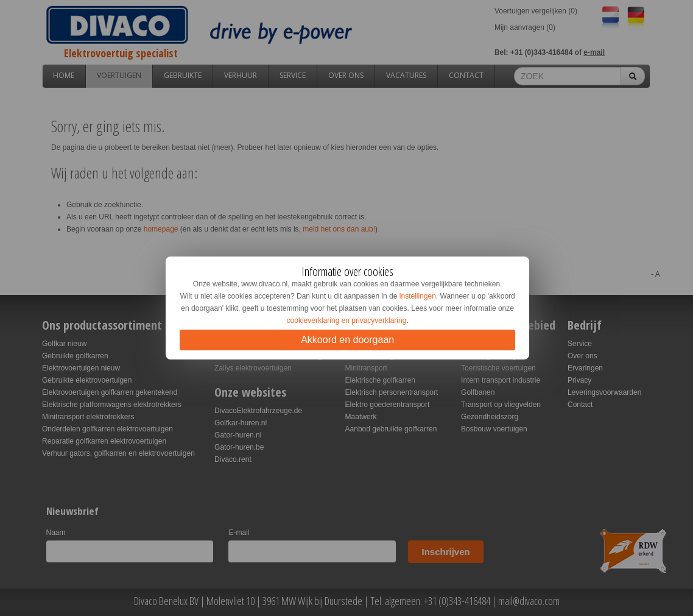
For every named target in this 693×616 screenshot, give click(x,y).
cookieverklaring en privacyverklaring (347, 320)
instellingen (418, 296)
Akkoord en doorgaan (347, 340)
